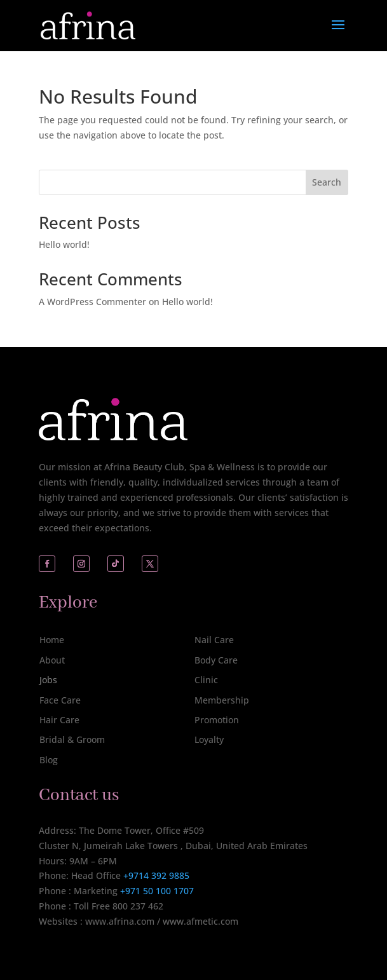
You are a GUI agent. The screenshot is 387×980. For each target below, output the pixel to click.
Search (327, 182)
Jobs (48, 680)
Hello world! (64, 244)
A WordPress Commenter (92, 302)
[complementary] (295, 910)
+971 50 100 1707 (156, 891)
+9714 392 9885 (156, 875)
